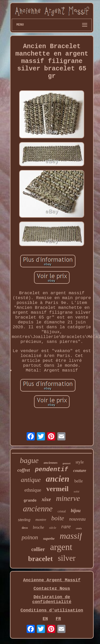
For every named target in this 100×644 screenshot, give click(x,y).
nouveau (77, 519)
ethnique (33, 490)
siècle (53, 528)
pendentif (52, 469)
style (80, 462)
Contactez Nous (52, 589)
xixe (46, 499)
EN (45, 619)
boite (58, 518)
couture (80, 471)
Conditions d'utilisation (52, 610)
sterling (24, 520)
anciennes (51, 463)
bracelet (40, 559)
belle (79, 481)
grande (30, 501)
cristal (62, 511)
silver (67, 558)
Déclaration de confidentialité (52, 599)
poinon (30, 537)
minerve (68, 498)
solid (76, 491)
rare (66, 526)
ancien (58, 479)
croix (79, 528)
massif (71, 536)
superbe (49, 539)
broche (38, 527)
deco (25, 528)
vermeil (57, 489)
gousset (67, 463)
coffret (24, 470)
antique (31, 480)
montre (41, 520)
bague (29, 460)
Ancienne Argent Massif (52, 580)
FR (58, 619)
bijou (76, 511)
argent (61, 547)
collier (38, 549)
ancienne (38, 509)
